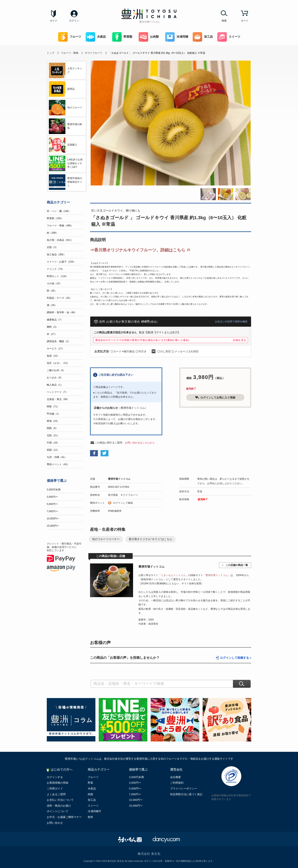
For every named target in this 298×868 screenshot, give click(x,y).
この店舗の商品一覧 (237, 565)
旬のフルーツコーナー (106, 539)
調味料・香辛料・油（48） (62, 312)
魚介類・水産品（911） (60, 240)
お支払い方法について (60, 800)
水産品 (96, 37)
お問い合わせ (55, 823)
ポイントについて (58, 811)
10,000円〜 (53, 519)
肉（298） (53, 233)
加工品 (203, 37)
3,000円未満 (54, 490)
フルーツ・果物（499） (60, 226)
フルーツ (70, 37)
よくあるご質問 (56, 794)
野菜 (90, 783)
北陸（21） (53, 435)
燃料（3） (52, 327)
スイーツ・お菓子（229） (61, 262)
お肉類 (149, 37)
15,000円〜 (53, 526)
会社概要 (175, 777)
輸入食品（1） (55, 385)
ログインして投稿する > (236, 658)
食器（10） (53, 356)
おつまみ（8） (55, 378)
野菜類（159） (55, 218)
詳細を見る (240, 340)
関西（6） (52, 428)
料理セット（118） (58, 276)
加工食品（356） (56, 255)
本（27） (52, 334)
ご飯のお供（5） (56, 370)
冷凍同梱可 (94, 811)
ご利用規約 (177, 783)
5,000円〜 (52, 504)
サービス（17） (56, 349)
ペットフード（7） (57, 392)
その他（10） (54, 283)
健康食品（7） (55, 320)
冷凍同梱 (177, 37)
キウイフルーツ (94, 53)
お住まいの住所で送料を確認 (231, 322)
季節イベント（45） (58, 464)
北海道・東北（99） (58, 399)
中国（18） (53, 443)
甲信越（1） (54, 414)
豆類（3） (52, 247)
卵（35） (52, 291)
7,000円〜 (52, 511)
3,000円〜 (52, 497)
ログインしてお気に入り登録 (215, 397)
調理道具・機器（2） (59, 341)
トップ (50, 53)
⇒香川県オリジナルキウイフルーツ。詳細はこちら (138, 250)
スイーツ (229, 37)
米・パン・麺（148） (59, 211)
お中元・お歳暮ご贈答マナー (64, 817)
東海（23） (53, 421)
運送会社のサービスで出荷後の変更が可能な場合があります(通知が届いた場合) (142, 340)
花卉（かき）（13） (58, 363)
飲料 (90, 817)
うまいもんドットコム (173, 575)
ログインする (55, 777)
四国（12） (53, 450)
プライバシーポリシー (184, 788)
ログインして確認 (123, 503)
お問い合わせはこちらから (140, 443)
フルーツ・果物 (70, 53)
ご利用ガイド (55, 788)
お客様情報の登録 (58, 783)
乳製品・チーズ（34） (59, 298)
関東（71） (53, 407)
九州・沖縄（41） (57, 457)
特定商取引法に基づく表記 (186, 794)
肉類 (90, 794)
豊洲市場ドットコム (119, 479)
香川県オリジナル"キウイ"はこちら (151, 539)
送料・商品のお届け (59, 806)
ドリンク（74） (56, 269)
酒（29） (52, 305)
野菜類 (122, 37)
